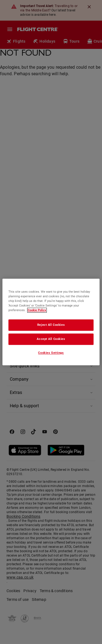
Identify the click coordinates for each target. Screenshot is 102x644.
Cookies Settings (51, 353)
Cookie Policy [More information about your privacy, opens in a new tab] (37, 310)
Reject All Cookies (51, 325)
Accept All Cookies (51, 339)
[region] (51, 322)
